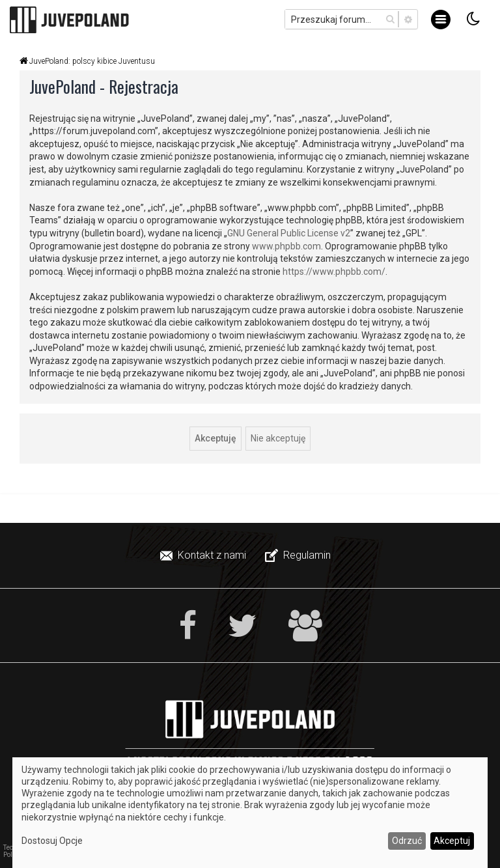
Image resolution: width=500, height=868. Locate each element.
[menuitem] (204, 555)
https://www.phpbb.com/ (334, 272)
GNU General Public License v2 (289, 233)
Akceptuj (452, 841)
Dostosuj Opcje (52, 841)
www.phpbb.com (286, 246)
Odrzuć (407, 841)
